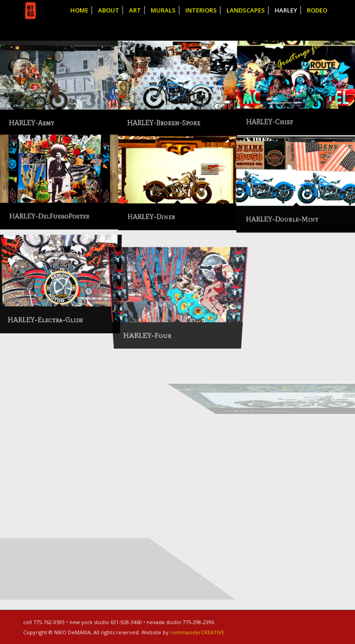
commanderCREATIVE (197, 632)
